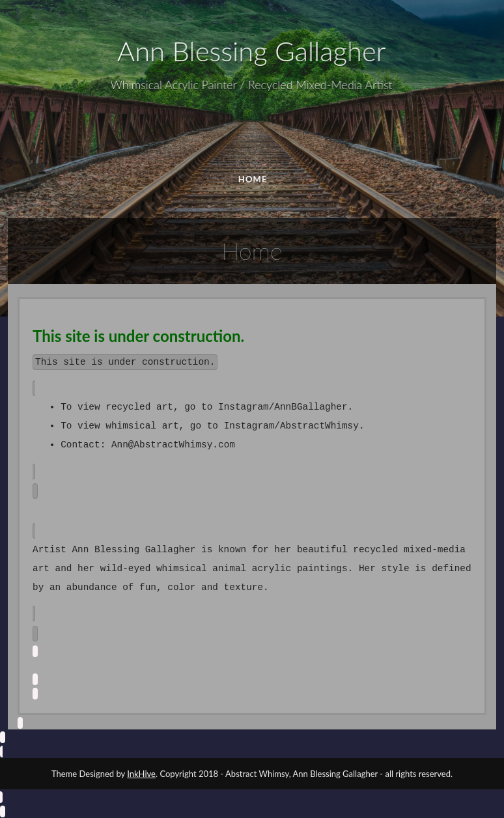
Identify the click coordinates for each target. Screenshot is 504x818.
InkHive (141, 774)
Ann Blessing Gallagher (251, 51)
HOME (253, 179)
